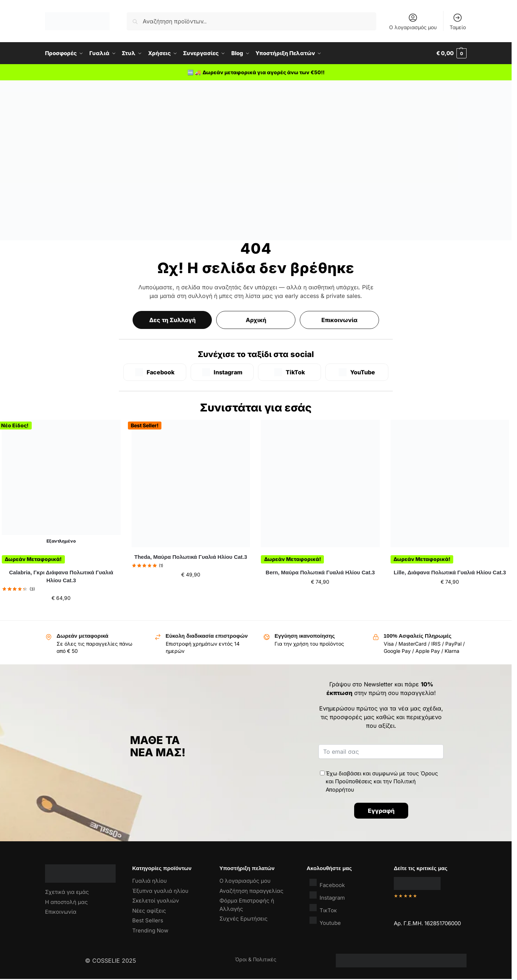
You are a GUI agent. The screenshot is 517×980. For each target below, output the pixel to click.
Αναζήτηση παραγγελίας (251, 891)
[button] (451, 53)
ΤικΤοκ (323, 908)
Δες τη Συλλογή (172, 320)
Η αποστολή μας (66, 902)
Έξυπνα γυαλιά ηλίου (160, 891)
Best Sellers (148, 920)
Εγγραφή (381, 811)
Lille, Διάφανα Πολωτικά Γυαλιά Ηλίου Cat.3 (450, 572)
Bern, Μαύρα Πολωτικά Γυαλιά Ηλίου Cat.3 (320, 572)
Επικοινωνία (339, 320)
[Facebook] (155, 372)
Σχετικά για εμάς (67, 892)
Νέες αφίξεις (149, 911)
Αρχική (256, 320)
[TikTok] (289, 372)
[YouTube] (357, 372)
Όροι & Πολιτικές (256, 959)
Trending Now (150, 930)
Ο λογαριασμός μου (413, 21)
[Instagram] (222, 372)
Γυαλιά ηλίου (150, 881)
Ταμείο (458, 21)
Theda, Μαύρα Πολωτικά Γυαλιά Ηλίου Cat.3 (191, 557)
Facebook (327, 883)
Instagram (327, 896)
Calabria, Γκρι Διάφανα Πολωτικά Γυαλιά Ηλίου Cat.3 (61, 576)
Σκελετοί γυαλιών (156, 901)
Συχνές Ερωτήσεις (244, 919)
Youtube (325, 921)
